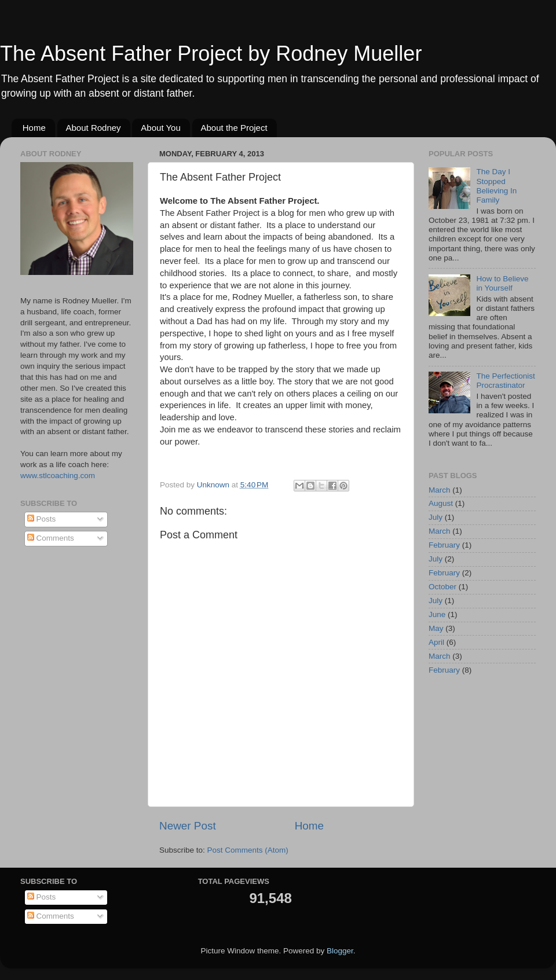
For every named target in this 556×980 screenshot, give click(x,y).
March (440, 490)
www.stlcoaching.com (58, 476)
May (436, 628)
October (442, 587)
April (436, 642)
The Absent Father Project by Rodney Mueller (211, 54)
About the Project (234, 128)
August (441, 503)
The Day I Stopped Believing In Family (496, 186)
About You (160, 128)
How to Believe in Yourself (502, 283)
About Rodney (94, 128)
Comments (51, 538)
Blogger (340, 951)
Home (34, 128)
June (437, 614)
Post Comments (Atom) (248, 850)
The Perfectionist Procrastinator (505, 381)
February (444, 545)
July (436, 517)
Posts (42, 519)
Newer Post (188, 826)
